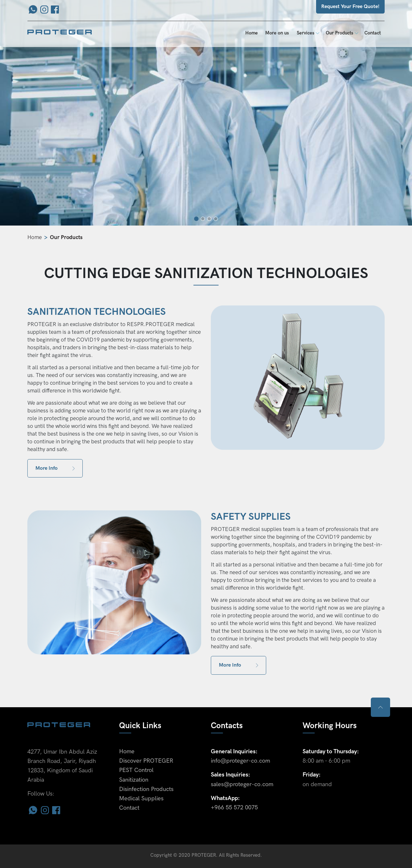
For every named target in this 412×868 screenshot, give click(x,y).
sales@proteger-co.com (242, 784)
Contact (373, 33)
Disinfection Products (146, 789)
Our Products (340, 33)
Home (253, 33)
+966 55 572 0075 (234, 808)
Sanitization (134, 780)
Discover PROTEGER (146, 761)
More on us (277, 33)
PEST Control (136, 770)
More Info (55, 468)
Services (306, 33)
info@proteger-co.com (240, 761)
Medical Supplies (141, 799)
